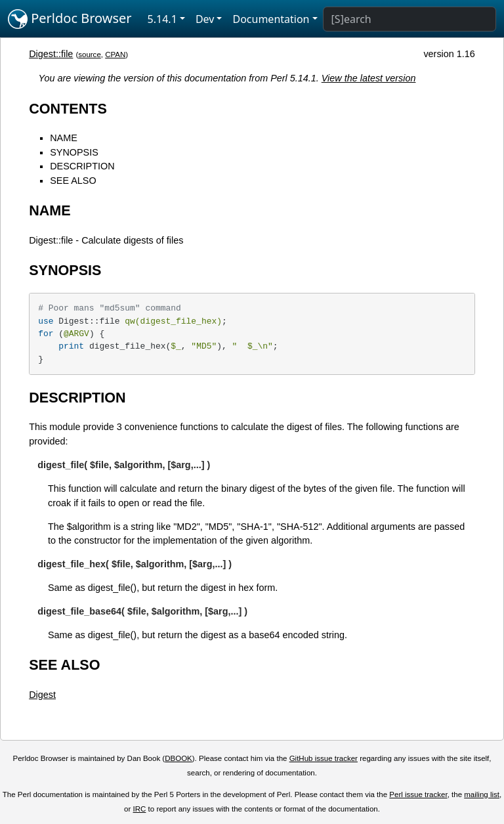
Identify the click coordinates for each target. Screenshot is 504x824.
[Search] (409, 19)
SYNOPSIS (74, 152)
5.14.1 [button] (162, 19)
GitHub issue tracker (324, 758)
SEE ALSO (73, 181)
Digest (42, 695)
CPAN (115, 54)
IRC (140, 809)
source (90, 54)
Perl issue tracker (418, 794)
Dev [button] (205, 19)
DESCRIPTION (82, 166)
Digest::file (51, 54)
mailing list (482, 794)
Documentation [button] (271, 19)
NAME (64, 138)
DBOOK (178, 758)
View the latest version (369, 78)
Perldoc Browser (70, 19)
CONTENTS (68, 109)
